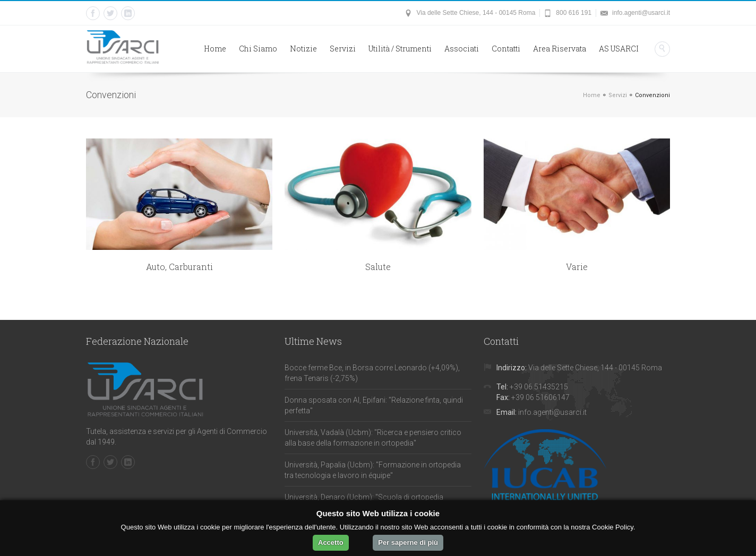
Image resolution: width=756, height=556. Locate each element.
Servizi (343, 49)
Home (215, 49)
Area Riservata (560, 49)
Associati (462, 49)
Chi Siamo (258, 49)
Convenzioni (652, 95)
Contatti (506, 49)
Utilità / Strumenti (400, 49)
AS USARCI (619, 49)
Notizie (303, 49)
